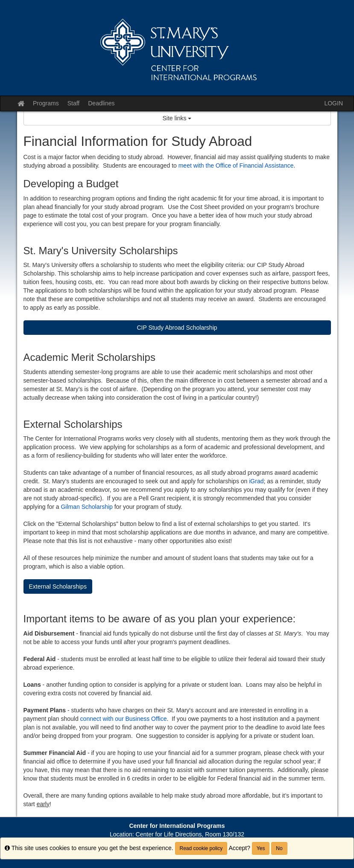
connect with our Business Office (124, 719)
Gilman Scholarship (86, 507)
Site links (177, 118)
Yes (261, 848)
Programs (46, 103)
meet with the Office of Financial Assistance (236, 165)
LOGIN (334, 103)
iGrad (256, 481)
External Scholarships (58, 586)
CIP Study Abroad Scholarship (177, 328)
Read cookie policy (201, 848)
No (279, 848)
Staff (74, 103)
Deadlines (101, 103)
